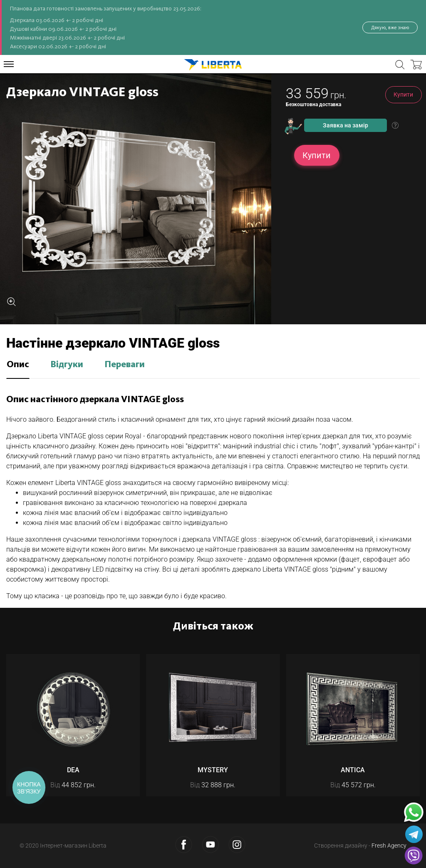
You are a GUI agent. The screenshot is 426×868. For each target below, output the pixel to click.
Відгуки (67, 365)
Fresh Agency (389, 846)
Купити (403, 95)
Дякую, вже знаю (390, 27)
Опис (18, 365)
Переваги (125, 365)
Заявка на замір (346, 125)
